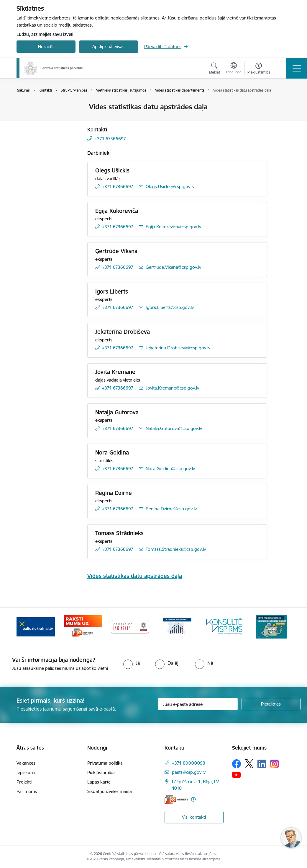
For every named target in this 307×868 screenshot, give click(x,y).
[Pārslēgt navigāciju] (297, 68)
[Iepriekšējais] (26, 627)
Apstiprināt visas (108, 47)
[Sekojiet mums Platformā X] (249, 764)
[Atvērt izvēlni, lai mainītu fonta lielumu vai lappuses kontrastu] (259, 69)
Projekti (24, 782)
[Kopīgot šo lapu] (282, 119)
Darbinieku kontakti (42, 117)
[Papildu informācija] (193, 799)
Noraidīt (46, 47)
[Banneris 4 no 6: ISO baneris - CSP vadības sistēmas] (130, 626)
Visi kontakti (194, 817)
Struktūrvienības (39, 138)
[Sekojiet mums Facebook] (237, 764)
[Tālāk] (281, 627)
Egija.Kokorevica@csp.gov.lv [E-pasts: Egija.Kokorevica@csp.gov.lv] (173, 227)
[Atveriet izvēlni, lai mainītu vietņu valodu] (234, 69)
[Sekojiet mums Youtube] (237, 774)
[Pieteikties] (271, 704)
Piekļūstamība (101, 772)
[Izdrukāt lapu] (282, 104)
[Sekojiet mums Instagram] (275, 764)
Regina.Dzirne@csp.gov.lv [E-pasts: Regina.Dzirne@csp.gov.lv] (171, 509)
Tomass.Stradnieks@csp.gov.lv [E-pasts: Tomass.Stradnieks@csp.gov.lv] (176, 549)
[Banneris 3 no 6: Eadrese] (83, 626)
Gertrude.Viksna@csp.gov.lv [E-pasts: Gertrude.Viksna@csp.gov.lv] (173, 267)
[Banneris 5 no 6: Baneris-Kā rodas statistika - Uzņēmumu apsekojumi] (177, 626)
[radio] (132, 663)
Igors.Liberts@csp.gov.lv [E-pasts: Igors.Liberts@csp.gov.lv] (170, 307)
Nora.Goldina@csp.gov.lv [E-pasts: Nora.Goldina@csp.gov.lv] (170, 469)
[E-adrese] (176, 799)
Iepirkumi (26, 772)
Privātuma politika (105, 763)
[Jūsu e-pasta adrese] (198, 704)
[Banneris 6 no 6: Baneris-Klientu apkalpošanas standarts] (224, 626)
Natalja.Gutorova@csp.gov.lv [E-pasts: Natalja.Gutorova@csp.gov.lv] (174, 428)
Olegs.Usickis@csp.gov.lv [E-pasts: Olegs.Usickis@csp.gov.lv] (170, 187)
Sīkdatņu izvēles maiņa (110, 791)
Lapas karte (99, 782)
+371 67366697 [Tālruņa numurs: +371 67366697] (110, 139)
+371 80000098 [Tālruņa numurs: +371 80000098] (189, 763)
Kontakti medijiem (40, 128)
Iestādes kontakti (40, 107)
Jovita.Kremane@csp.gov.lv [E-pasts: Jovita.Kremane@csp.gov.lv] (172, 388)
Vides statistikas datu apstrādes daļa (135, 576)
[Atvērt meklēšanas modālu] (215, 69)
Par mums (27, 791)
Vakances (26, 763)
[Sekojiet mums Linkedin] (262, 764)
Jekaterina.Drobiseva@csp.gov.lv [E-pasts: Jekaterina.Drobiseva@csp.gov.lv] (178, 348)
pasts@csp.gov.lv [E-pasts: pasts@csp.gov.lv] (189, 772)
